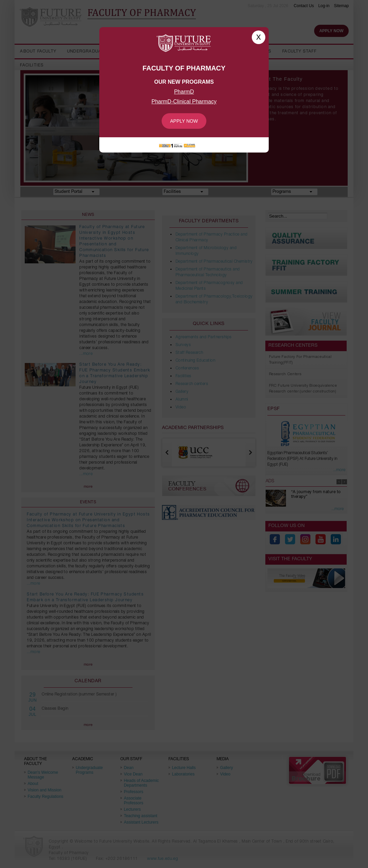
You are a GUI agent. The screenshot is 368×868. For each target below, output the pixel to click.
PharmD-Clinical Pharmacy (184, 102)
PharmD (184, 92)
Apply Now (184, 121)
